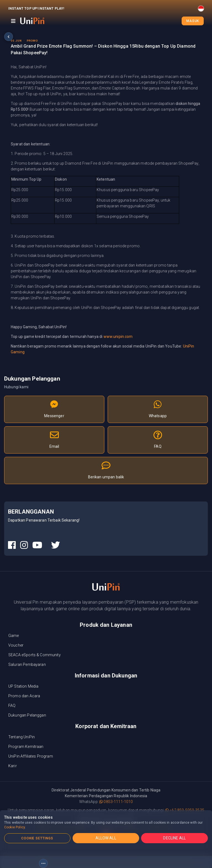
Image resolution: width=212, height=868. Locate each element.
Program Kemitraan (26, 747)
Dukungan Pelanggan (27, 715)
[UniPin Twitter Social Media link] (55, 545)
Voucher (16, 645)
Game (14, 636)
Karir (13, 766)
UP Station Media (23, 686)
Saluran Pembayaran (27, 664)
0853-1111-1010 (116, 802)
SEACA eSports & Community (35, 655)
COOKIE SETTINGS (37, 838)
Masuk (193, 21)
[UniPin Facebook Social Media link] (12, 545)
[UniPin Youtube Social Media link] (37, 545)
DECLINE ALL (174, 838)
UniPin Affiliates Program (31, 756)
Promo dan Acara (24, 696)
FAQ (12, 706)
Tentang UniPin (22, 737)
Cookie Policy (14, 827)
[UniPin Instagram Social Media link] (24, 545)
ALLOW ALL (106, 838)
